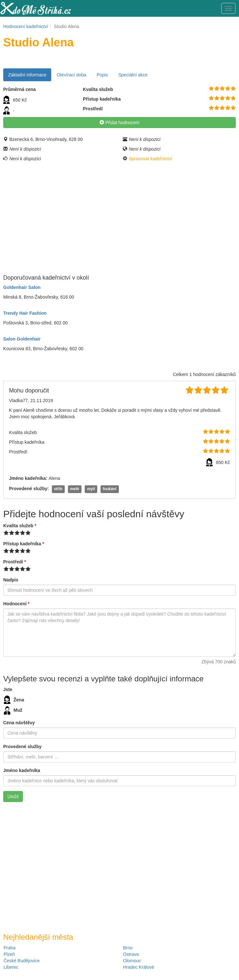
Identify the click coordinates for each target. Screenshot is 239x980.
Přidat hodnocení (119, 123)
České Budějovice (22, 961)
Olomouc (132, 961)
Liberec (11, 967)
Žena (14, 700)
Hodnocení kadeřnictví (26, 26)
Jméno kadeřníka (22, 770)
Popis (102, 75)
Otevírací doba (72, 75)
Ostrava (131, 954)
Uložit (13, 797)
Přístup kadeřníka (24, 544)
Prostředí (15, 562)
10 (233, 89)
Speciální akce (133, 75)
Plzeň (9, 954)
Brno (128, 948)
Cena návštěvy (19, 723)
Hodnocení (16, 604)
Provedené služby (22, 747)
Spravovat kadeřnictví (151, 159)
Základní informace (27, 75)
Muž (13, 710)
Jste (8, 689)
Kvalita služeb (20, 526)
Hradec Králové (139, 967)
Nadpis (11, 580)
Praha (10, 948)
